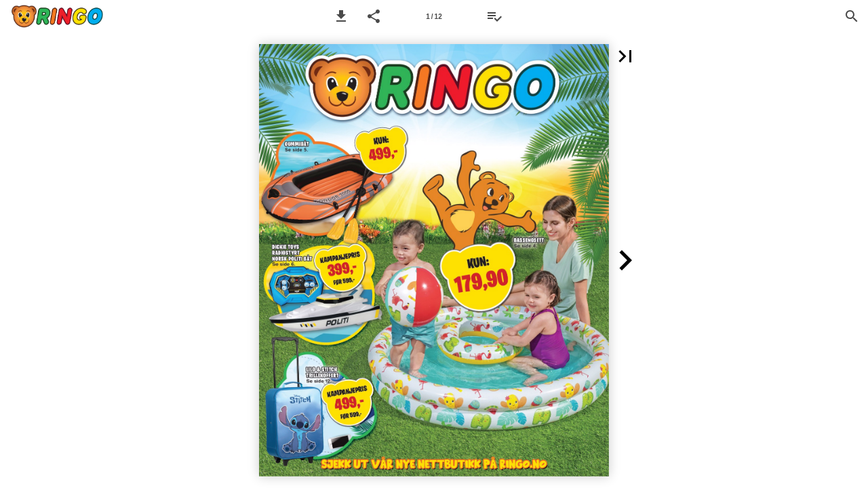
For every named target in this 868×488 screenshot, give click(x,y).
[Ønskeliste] (494, 16)
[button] (341, 16)
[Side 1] (434, 16)
